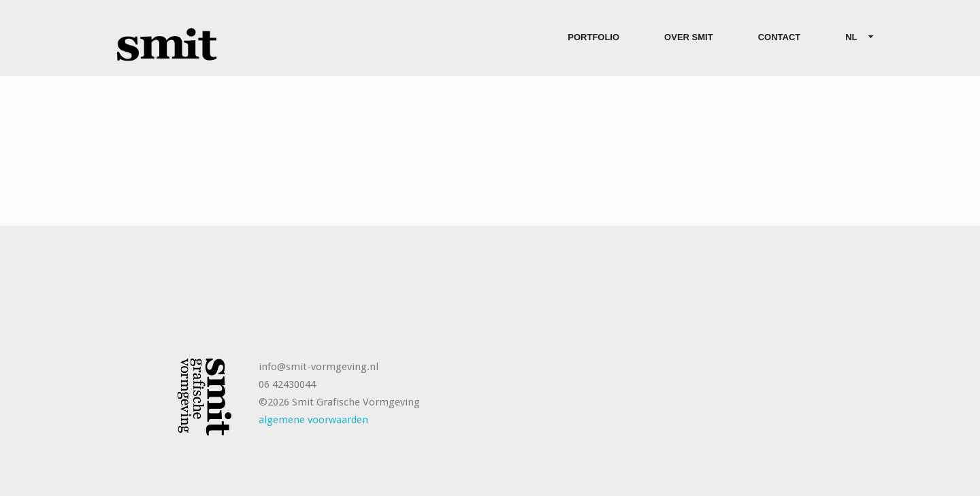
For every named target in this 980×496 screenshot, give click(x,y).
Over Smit (689, 37)
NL (854, 38)
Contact (780, 37)
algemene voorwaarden (313, 420)
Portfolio (593, 37)
